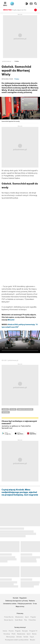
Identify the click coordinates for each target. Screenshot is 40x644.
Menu (5, 5)
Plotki (14, 634)
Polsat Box (32, 620)
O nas (35, 604)
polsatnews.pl (7, 61)
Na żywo (25, 631)
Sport (27, 617)
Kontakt (16, 598)
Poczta (11, 631)
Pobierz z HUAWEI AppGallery (37, 433)
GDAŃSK (5, 409)
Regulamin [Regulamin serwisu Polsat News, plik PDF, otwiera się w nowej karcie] (23, 598)
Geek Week (19, 620)
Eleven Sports (9, 620)
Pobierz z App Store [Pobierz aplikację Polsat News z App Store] (24, 433)
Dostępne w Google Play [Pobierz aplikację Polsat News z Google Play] (12, 433)
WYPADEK (6, 412)
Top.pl (32, 637)
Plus (26, 620)
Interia (5, 631)
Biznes (34, 634)
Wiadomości (19, 617)
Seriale (26, 637)
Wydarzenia (21, 634)
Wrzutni (11, 320)
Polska (17, 61)
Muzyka (33, 640)
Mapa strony (20, 607)
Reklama (32, 601)
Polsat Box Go (9, 617)
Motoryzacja (11, 637)
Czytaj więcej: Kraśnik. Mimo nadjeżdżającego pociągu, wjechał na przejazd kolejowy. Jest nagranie (20, 492)
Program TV (33, 631)
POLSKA (13, 409)
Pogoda (33, 617)
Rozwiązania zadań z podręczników (17, 640)
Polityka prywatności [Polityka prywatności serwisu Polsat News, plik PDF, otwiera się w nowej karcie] (25, 604)
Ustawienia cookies (10, 604)
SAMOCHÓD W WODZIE (25, 409)
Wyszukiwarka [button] (36, 4)
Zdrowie (19, 637)
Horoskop (7, 634)
